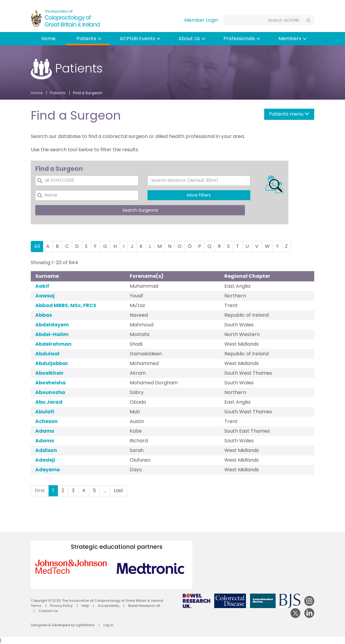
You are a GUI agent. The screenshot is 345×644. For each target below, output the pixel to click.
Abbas (44, 315)
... (105, 490)
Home (48, 38)
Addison (46, 450)
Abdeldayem (52, 325)
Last (119, 490)
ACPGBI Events (140, 38)
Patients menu (289, 114)
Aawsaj (45, 296)
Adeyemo (48, 470)
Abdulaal (47, 354)
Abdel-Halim (52, 334)
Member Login (201, 20)
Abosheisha (51, 383)
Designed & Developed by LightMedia (63, 625)
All (37, 246)
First (40, 490)
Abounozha (50, 392)
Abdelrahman (53, 344)
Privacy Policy (61, 606)
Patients (89, 38)
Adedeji (45, 460)
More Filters (199, 195)
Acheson (46, 421)
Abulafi (45, 412)
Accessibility (109, 606)
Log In (108, 625)
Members (293, 38)
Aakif (42, 286)
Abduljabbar (52, 363)
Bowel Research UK (144, 606)
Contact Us (48, 611)
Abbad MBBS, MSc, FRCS (66, 305)
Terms (36, 606)
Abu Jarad (49, 402)
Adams (45, 431)
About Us (192, 38)
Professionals (242, 38)
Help (85, 606)
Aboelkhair (49, 373)
